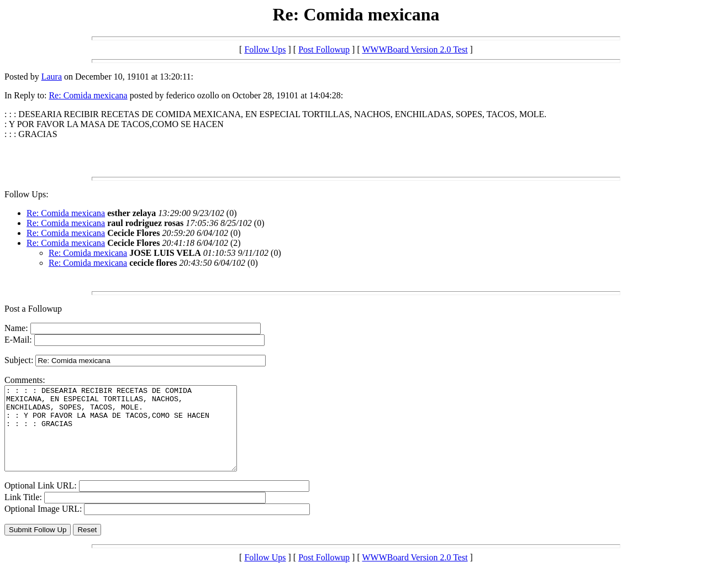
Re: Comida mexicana (88, 95)
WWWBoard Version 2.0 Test (415, 49)
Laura (52, 77)
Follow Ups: (27, 194)
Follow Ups (265, 49)
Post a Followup (33, 309)
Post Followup (324, 49)
